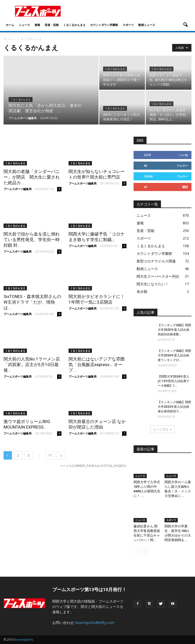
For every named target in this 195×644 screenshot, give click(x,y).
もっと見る (162, 429)
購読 (185, 187)
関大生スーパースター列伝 (158, 276)
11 (50, 455)
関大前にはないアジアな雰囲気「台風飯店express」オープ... (97, 365)
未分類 (142, 292)
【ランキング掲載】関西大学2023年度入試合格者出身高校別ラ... (174, 407)
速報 (37, 25)
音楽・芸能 (52, 25)
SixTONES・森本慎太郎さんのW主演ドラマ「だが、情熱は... (32, 302)
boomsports (24, 640)
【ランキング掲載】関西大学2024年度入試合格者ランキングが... (174, 355)
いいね (184, 155)
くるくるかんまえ (74, 25)
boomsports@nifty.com (95, 623)
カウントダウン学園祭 (104, 25)
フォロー (182, 166)
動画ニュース (147, 25)
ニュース (24, 25)
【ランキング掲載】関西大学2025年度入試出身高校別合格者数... (174, 330)
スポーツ (128, 25)
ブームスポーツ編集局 (23, 118)
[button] (185, 25)
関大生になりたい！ (153, 284)
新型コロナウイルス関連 (156, 261)
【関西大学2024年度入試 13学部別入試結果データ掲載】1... (174, 381)
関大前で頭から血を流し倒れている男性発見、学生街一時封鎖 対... (32, 240)
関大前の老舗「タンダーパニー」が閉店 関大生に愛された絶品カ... (32, 177)
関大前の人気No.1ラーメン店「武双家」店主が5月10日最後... (32, 365)
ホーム (10, 25)
